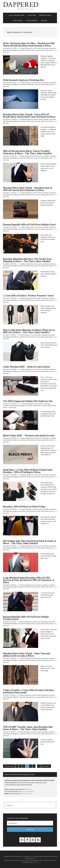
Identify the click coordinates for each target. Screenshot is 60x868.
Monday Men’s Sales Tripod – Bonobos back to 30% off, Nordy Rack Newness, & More (28, 189)
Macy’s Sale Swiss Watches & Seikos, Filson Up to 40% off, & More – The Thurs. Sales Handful (29, 331)
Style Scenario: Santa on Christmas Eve (23, 80)
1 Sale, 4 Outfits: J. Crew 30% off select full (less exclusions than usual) (28, 691)
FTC (37, 862)
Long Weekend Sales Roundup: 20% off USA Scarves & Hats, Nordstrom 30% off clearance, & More (29, 580)
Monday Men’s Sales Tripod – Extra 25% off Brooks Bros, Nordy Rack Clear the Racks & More (29, 116)
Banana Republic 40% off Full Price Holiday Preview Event (26, 618)
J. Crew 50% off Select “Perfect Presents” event (28, 296)
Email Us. (29, 789)
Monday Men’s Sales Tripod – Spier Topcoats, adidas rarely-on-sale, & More (27, 655)
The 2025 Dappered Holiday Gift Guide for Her (28, 401)
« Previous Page (9, 766)
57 (39, 766)
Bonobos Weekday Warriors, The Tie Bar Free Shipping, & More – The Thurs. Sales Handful (27, 260)
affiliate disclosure (26, 793)
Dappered (30, 6)
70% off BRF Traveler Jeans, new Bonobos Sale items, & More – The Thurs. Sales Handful (28, 728)
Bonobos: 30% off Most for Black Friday (24, 507)
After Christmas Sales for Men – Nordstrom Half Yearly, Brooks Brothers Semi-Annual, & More (29, 44)
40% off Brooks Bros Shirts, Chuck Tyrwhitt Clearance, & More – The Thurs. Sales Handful (27, 152)
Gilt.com (33, 862)
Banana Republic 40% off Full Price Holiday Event (29, 224)
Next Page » (46, 766)
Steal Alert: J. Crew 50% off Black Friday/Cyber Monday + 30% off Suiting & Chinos (28, 471)
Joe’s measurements (28, 791)
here (54, 50)
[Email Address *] (30, 823)
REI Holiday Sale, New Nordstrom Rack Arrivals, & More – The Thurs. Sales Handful (29, 542)
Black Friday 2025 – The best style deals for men (29, 435)
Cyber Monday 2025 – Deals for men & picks (27, 367)
